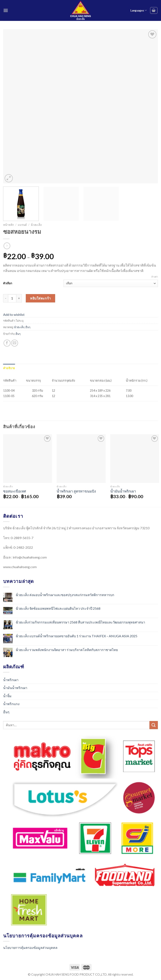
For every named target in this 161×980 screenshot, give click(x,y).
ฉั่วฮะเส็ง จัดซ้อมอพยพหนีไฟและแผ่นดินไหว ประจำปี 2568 (58, 608)
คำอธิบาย (9, 368)
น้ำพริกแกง (11, 704)
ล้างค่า (155, 277)
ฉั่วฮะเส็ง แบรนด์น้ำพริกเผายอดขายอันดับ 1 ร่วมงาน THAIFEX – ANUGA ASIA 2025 (77, 636)
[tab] (9, 368)
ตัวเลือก (8, 283)
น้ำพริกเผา (11, 680)
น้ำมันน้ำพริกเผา (123, 491)
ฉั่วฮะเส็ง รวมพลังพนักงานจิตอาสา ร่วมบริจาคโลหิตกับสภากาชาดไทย (67, 650)
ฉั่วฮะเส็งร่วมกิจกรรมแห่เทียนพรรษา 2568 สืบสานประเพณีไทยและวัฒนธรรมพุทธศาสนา (80, 622)
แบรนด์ (22, 225)
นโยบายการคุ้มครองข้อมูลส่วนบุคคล (30, 948)
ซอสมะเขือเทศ (15, 491)
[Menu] (6, 10)
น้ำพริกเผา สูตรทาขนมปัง (76, 491)
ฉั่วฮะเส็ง (36, 225)
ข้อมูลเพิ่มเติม (26, 368)
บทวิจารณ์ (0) (45, 368)
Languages (139, 10)
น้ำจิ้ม (7, 696)
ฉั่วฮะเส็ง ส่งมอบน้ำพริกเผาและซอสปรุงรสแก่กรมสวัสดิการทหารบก (65, 595)
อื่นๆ (28, 327)
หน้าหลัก (8, 225)
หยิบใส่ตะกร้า (40, 298)
